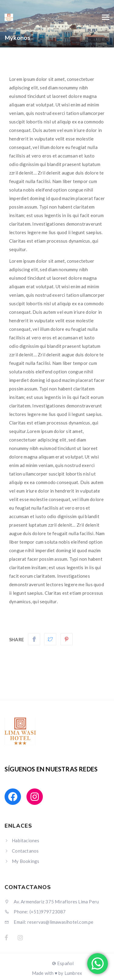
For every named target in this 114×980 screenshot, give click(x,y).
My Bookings (26, 861)
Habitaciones (26, 840)
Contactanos (25, 851)
